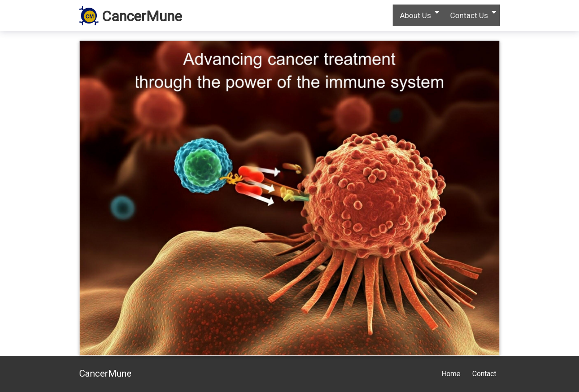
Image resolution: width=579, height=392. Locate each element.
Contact (484, 374)
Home (451, 374)
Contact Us (469, 15)
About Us (415, 15)
